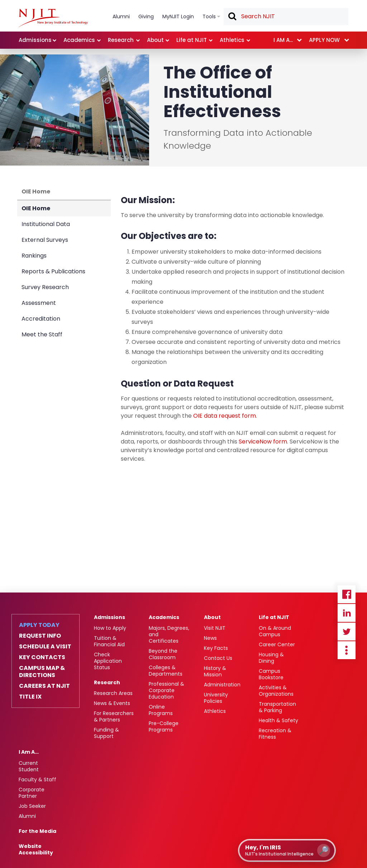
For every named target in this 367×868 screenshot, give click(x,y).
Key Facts (216, 648)
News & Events (112, 703)
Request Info (40, 636)
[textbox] (286, 16)
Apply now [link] (324, 40)
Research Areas (113, 693)
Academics (164, 617)
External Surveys (45, 240)
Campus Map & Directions (42, 672)
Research (107, 682)
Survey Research (45, 287)
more (347, 650)
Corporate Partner (32, 793)
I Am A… (29, 752)
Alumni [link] (121, 16)
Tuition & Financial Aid (109, 641)
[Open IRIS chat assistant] (287, 850)
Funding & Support (106, 733)
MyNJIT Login (178, 16)
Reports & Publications (53, 271)
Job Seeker (32, 806)
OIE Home (36, 191)
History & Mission (215, 671)
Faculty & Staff (37, 780)
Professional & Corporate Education (166, 690)
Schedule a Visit (45, 647)
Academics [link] (79, 40)
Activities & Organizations (276, 691)
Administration (222, 685)
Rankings (34, 256)
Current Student (29, 766)
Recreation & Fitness (275, 734)
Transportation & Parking (277, 707)
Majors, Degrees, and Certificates (169, 634)
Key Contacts (42, 657)
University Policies (216, 698)
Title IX (30, 697)
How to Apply (110, 628)
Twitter (347, 632)
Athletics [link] (232, 40)
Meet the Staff (42, 334)
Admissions (109, 617)
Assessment (39, 303)
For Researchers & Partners (114, 716)
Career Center (277, 644)
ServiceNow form (263, 442)
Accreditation (41, 319)
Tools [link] (209, 16)
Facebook (347, 594)
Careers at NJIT (44, 686)
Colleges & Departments (166, 671)
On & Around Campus (275, 631)
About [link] (155, 40)
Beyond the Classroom (163, 654)
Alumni (27, 816)
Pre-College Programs (164, 726)
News (210, 638)
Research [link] (121, 40)
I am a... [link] (283, 40)
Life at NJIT (274, 617)
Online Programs (161, 710)
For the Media (37, 831)
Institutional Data (46, 224)
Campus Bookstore (271, 674)
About (212, 617)
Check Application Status (108, 661)
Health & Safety (278, 720)
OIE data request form (225, 416)
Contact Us (218, 658)
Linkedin (347, 613)
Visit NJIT (215, 628)
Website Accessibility (36, 849)
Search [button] (232, 17)
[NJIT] (53, 18)
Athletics (215, 711)
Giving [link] (146, 16)
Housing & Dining (271, 658)
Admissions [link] (35, 40)
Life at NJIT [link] (192, 40)
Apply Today (39, 625)
